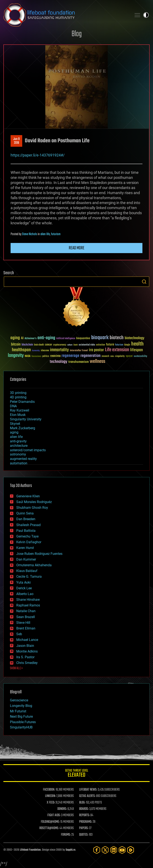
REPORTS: (84, 815)
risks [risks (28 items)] (112, 356)
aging (14, 432)
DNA (13, 406)
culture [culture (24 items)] (70, 345)
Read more (77, 248)
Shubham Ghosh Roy (32, 508)
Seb (19, 634)
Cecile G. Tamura (29, 577)
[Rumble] (131, 850)
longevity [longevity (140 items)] (16, 356)
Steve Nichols (30, 234)
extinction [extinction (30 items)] (101, 345)
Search (144, 282)
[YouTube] (122, 850)
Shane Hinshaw (28, 600)
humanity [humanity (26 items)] (36, 351)
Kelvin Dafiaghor (29, 542)
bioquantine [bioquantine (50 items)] (83, 338)
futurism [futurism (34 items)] (119, 345)
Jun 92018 (17, 141)
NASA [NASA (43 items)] (28, 356)
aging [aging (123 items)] (15, 338)
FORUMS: (66, 835)
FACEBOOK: (49, 790)
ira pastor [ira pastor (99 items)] (96, 350)
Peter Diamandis (22, 402)
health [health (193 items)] (137, 344)
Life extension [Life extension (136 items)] (117, 350)
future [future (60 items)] (110, 345)
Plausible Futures (23, 722)
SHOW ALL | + (16, 668)
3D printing (18, 393)
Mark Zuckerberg (23, 428)
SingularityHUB (21, 727)
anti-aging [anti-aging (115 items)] (46, 338)
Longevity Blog (21, 706)
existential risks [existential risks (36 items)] (87, 345)
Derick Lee (24, 588)
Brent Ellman (26, 628)
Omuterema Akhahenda (34, 565)
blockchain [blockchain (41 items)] (27, 345)
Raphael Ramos (28, 605)
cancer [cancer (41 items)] (48, 345)
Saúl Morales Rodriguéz (34, 502)
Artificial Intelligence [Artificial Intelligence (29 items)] (66, 339)
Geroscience (19, 700)
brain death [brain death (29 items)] (39, 345)
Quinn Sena (25, 513)
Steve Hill (23, 623)
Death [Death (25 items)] (76, 345)
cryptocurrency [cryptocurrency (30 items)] (60, 345)
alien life (45, 234)
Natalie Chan (26, 611)
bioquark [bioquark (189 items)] (100, 338)
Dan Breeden (26, 519)
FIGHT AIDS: (54, 815)
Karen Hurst (25, 548)
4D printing (18, 397)
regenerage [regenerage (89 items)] (70, 356)
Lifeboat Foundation (30, 850)
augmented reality (23, 459)
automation (19, 463)
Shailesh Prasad (28, 525)
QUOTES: (84, 835)
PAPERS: (84, 828)
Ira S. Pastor (25, 657)
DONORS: (62, 809)
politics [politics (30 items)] (46, 356)
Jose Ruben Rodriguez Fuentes (39, 554)
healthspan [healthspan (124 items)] (21, 350)
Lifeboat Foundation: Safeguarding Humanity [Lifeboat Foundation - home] (66, 15)
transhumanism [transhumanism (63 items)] (79, 362)
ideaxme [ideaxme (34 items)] (45, 351)
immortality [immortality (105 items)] (59, 350)
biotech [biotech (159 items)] (117, 338)
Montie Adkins (27, 651)
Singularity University (26, 419)
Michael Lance (27, 640)
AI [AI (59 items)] (22, 338)
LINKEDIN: (50, 796)
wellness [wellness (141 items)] (97, 362)
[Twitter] (105, 850)
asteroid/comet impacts (28, 450)
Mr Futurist (18, 711)
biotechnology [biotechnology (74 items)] (134, 338)
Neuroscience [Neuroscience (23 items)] (36, 357)
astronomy (18, 454)
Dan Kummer (26, 559)
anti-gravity (18, 441)
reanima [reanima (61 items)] (55, 356)
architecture (19, 446)
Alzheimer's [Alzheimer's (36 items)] (30, 339)
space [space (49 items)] (129, 356)
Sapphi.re (70, 850)
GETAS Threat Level (76, 774)
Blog (77, 34)
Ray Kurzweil (20, 410)
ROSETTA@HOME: (49, 828)
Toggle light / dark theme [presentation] (146, 15)
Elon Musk (18, 415)
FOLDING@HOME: (50, 822)
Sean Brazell (26, 617)
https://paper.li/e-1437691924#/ (38, 155)
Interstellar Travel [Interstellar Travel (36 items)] (79, 351)
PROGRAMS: (86, 822)
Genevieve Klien (28, 496)
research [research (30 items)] (105, 356)
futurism (56, 234)
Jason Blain (25, 646)
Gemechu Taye (27, 536)
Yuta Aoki (23, 582)
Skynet (15, 424)
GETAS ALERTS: (87, 796)
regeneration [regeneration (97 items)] (90, 356)
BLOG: (82, 803)
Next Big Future (21, 716)
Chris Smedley (27, 663)
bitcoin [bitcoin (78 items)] (16, 345)
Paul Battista (26, 531)
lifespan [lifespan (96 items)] (136, 350)
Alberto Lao (25, 594)
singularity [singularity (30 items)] (120, 356)
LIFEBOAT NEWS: (88, 790)
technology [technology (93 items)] (59, 362)
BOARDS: (84, 809)
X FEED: (51, 803)
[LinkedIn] (114, 850)
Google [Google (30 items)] (127, 345)
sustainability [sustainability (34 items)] (140, 357)
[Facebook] (97, 850)
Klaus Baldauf (27, 571)
